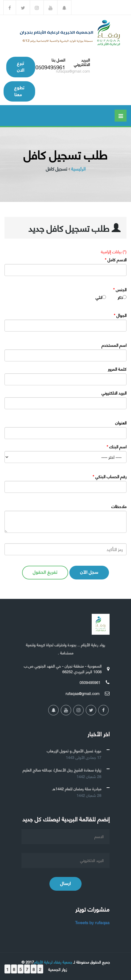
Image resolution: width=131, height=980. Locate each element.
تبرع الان (21, 66)
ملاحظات (119, 506)
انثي (99, 297)
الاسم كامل (116, 260)
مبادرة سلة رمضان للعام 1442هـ (77, 789)
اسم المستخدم (114, 345)
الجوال (120, 315)
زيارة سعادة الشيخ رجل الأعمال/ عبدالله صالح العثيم (62, 770)
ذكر (120, 297)
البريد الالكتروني (114, 393)
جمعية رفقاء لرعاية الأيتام (53, 962)
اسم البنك (117, 447)
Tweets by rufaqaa (92, 922)
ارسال (65, 883)
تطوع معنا (19, 91)
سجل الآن (89, 572)
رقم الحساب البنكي (110, 476)
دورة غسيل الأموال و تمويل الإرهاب (74, 751)
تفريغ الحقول (45, 572)
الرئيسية (78, 169)
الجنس (120, 289)
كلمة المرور (117, 369)
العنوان (121, 423)
